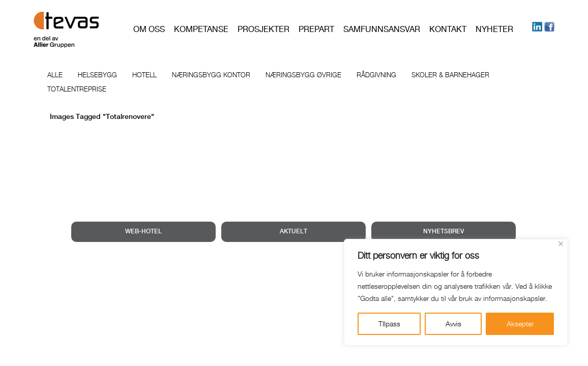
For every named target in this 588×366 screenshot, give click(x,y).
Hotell (144, 75)
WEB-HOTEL (143, 232)
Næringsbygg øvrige (303, 75)
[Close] (561, 244)
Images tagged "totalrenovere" (102, 117)
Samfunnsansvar (382, 29)
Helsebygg (97, 75)
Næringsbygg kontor (211, 75)
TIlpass (389, 324)
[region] (456, 292)
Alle (55, 75)
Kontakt (448, 29)
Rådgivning (376, 75)
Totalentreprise (77, 89)
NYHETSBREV (444, 232)
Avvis (453, 324)
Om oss (149, 29)
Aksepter (520, 324)
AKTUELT (293, 232)
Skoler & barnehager (450, 75)
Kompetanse (201, 29)
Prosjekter (263, 29)
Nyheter (494, 29)
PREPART (316, 29)
